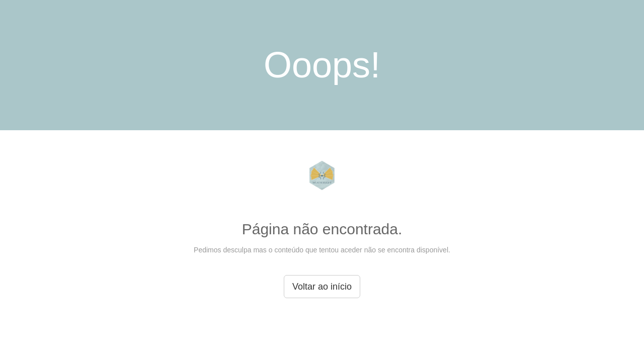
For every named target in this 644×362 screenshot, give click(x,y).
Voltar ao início (322, 287)
